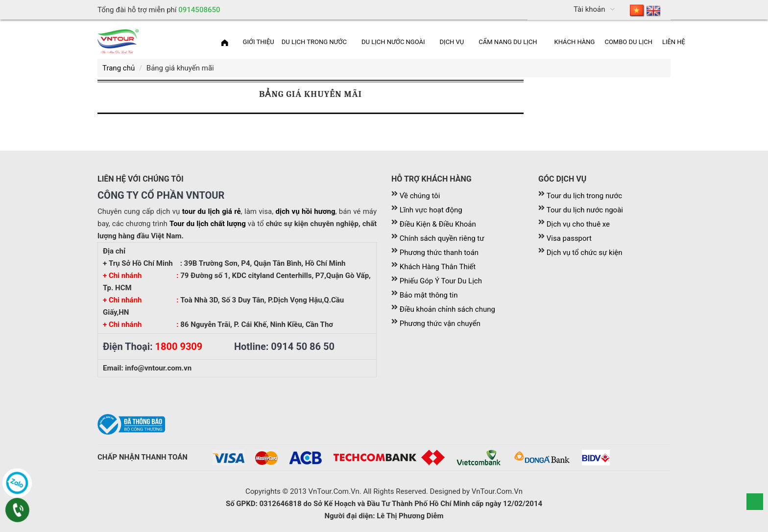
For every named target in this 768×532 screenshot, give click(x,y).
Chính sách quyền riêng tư (442, 238)
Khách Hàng (575, 42)
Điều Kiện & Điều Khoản (438, 224)
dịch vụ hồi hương (306, 211)
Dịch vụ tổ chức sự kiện (585, 253)
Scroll (755, 502)
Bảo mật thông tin (429, 295)
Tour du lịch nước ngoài (585, 210)
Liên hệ (674, 42)
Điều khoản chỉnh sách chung (447, 309)
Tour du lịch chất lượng (208, 224)
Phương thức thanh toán (439, 253)
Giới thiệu (259, 42)
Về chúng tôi (420, 196)
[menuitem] (645, 10)
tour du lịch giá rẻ (212, 211)
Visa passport (569, 238)
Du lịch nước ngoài (393, 42)
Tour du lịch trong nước (584, 196)
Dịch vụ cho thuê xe (578, 224)
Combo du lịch (628, 42)
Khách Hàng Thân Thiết (438, 267)
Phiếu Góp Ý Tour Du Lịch (441, 281)
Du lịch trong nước (314, 42)
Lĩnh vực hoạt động (431, 210)
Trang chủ (119, 68)
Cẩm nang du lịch (508, 42)
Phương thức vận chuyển (440, 324)
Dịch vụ (452, 42)
